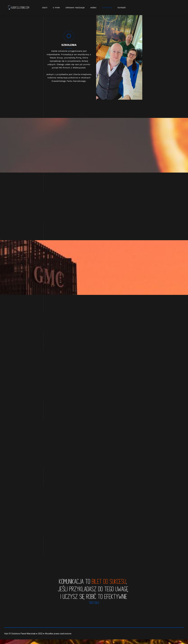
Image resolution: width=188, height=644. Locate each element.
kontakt (122, 8)
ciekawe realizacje (75, 8)
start (45, 8)
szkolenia (107, 8)
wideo (93, 8)
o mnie (56, 8)
